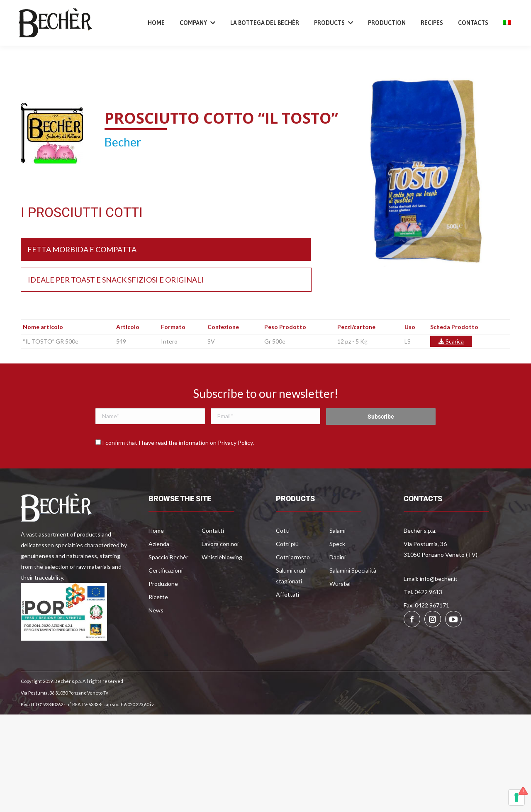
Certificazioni (166, 596)
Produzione (163, 609)
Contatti (213, 556)
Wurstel (340, 609)
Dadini (337, 583)
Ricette (158, 623)
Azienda (159, 569)
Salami (337, 556)
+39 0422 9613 (48, 14)
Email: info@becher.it (431, 604)
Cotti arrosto (293, 583)
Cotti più (287, 569)
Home (156, 556)
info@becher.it (101, 14)
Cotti (283, 556)
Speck (337, 569)
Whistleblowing (222, 583)
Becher (123, 168)
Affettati (287, 620)
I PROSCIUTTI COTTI (82, 238)
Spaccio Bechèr (168, 583)
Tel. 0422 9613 (423, 618)
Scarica (451, 367)
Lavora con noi (220, 569)
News (156, 636)
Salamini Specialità (353, 596)
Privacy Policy (235, 468)
